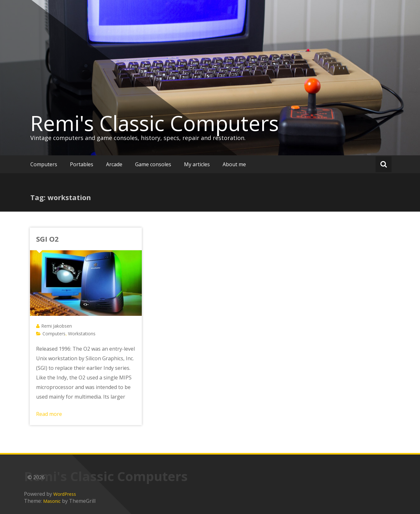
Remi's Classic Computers (155, 123)
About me (234, 164)
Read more (49, 414)
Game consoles (153, 164)
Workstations (82, 334)
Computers (44, 164)
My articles (197, 164)
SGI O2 (47, 239)
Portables (82, 164)
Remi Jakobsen (57, 326)
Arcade (114, 164)
